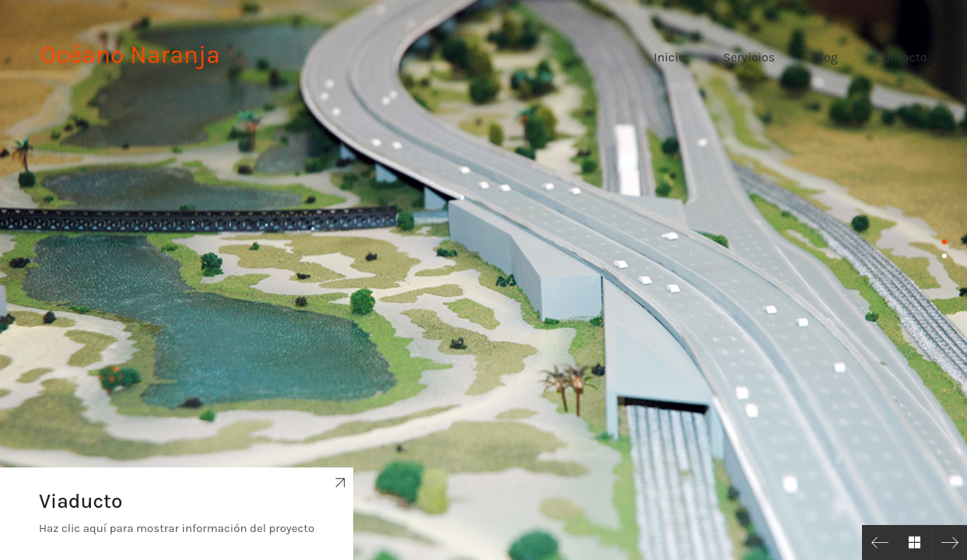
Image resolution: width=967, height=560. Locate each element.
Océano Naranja (130, 55)
